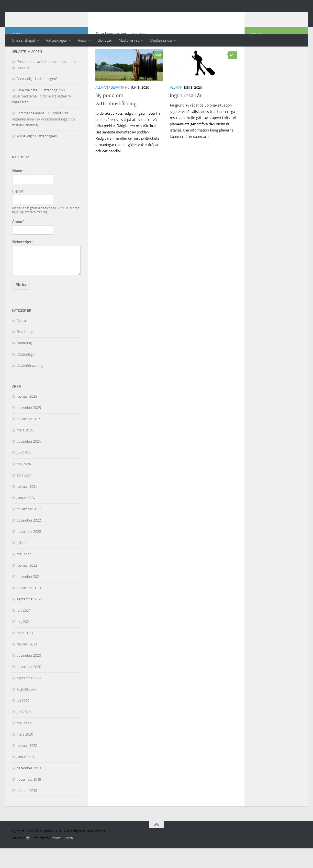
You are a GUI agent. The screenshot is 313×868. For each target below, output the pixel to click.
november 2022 (29, 551)
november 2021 (29, 607)
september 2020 (29, 698)
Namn (19, 190)
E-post (18, 211)
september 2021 (29, 619)
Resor (82, 40)
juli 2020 (23, 720)
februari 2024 (27, 506)
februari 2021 (27, 664)
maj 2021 (24, 641)
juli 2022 (23, 562)
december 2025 (29, 427)
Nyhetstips (23, 261)
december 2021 (29, 596)
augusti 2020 (27, 709)
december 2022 (29, 540)
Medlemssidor (161, 40)
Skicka (21, 304)
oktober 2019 (27, 810)
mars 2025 (25, 450)
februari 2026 (27, 416)
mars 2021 (25, 653)
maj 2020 (24, 743)
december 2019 (29, 788)
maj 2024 (24, 484)
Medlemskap (129, 40)
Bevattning (120, 107)
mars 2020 (25, 754)
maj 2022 (24, 574)
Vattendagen (57, 40)
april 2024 (24, 495)
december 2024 (29, 461)
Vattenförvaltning (30, 385)
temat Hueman (63, 858)
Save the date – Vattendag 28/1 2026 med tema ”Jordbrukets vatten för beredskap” (42, 116)
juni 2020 (24, 731)
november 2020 (29, 686)
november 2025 (29, 439)
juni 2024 (24, 472)
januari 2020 (26, 776)
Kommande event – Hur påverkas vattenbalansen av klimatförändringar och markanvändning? (44, 139)
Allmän (102, 107)
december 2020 (29, 675)
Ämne (18, 241)
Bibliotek (105, 40)
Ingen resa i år (186, 115)
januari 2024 (26, 517)
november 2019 (29, 799)
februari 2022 (27, 585)
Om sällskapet (24, 40)
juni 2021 (24, 630)
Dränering (24, 363)
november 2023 (29, 529)
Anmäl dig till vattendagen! (37, 98)
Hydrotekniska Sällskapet (67, 17)
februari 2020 (27, 765)
